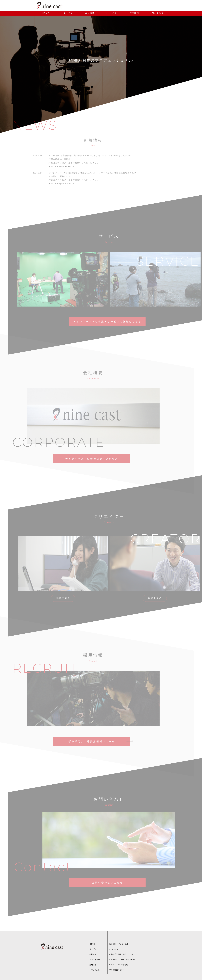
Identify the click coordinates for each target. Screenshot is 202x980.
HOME (46, 14)
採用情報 (134, 14)
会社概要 (90, 14)
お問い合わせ (156, 14)
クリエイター (112, 14)
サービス (68, 14)
